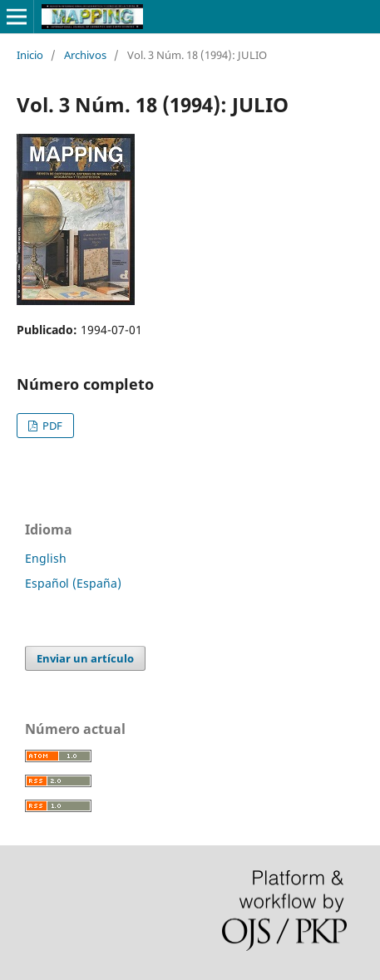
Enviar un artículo (85, 658)
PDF (51, 426)
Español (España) (73, 583)
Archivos (85, 55)
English (46, 558)
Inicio (30, 55)
